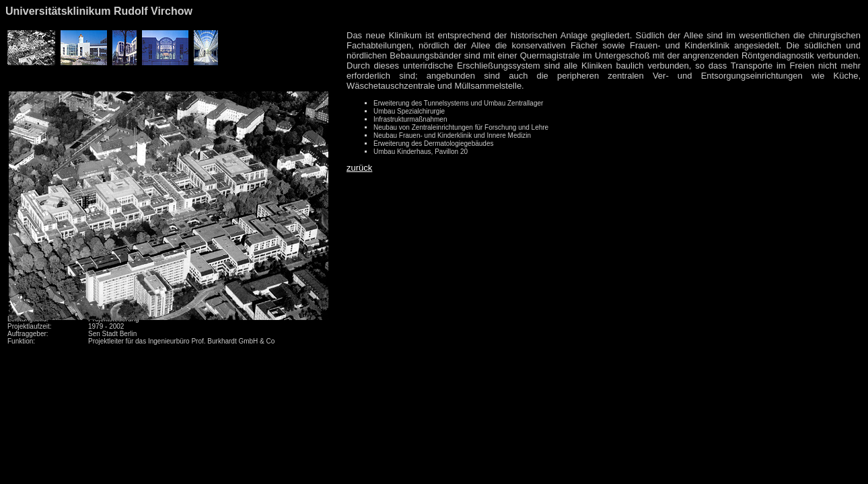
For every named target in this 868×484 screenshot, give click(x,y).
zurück (359, 168)
